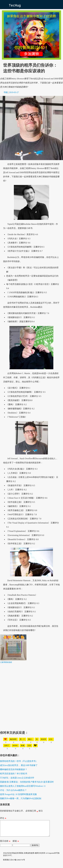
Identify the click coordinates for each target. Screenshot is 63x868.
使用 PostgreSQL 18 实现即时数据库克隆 (18, 794)
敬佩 (23, 745)
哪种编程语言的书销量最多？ (14, 769)
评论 (3, 819)
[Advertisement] (31, 695)
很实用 (43, 739)
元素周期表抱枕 (6, 662)
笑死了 (7, 745)
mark (15, 745)
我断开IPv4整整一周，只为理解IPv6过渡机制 (21, 798)
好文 (51, 739)
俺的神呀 (13, 739)
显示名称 (5, 845)
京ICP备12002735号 (18, 863)
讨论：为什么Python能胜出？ (13, 790)
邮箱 (16, 845)
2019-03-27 (14, 92)
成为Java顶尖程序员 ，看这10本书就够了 (19, 765)
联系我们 (7, 863)
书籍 (6, 92)
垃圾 (29, 745)
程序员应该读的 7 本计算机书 (14, 774)
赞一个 (22, 739)
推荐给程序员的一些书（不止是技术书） (19, 761)
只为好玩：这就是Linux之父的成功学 (17, 778)
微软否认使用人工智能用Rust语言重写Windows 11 (23, 786)
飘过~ (30, 739)
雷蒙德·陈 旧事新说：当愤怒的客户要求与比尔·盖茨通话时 (27, 782)
